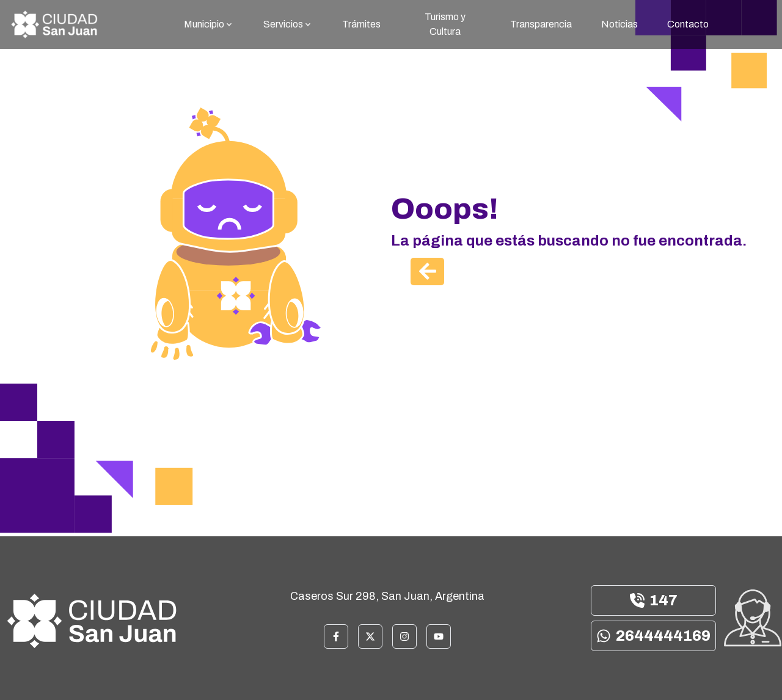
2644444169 (653, 636)
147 (654, 600)
